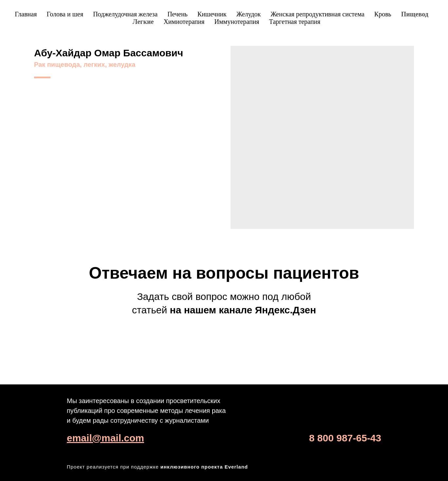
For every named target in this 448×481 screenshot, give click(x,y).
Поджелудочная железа (125, 14)
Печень (177, 14)
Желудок (249, 14)
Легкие (143, 22)
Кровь (383, 14)
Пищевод (415, 14)
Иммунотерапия (237, 22)
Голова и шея (65, 14)
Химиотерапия (184, 22)
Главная (26, 14)
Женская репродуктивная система (317, 14)
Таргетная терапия (295, 22)
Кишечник (212, 14)
